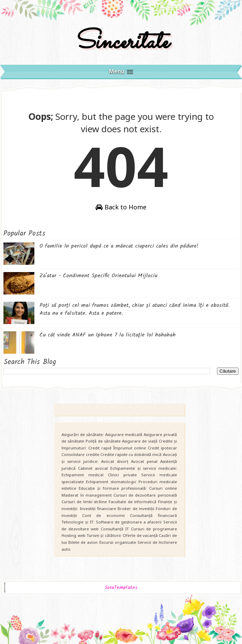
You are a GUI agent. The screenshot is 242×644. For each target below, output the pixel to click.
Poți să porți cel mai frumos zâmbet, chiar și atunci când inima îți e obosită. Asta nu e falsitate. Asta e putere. (135, 309)
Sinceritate (121, 43)
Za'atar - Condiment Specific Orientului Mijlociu (98, 276)
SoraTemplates (121, 588)
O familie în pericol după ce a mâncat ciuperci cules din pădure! (119, 246)
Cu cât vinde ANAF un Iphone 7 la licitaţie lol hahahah (108, 335)
